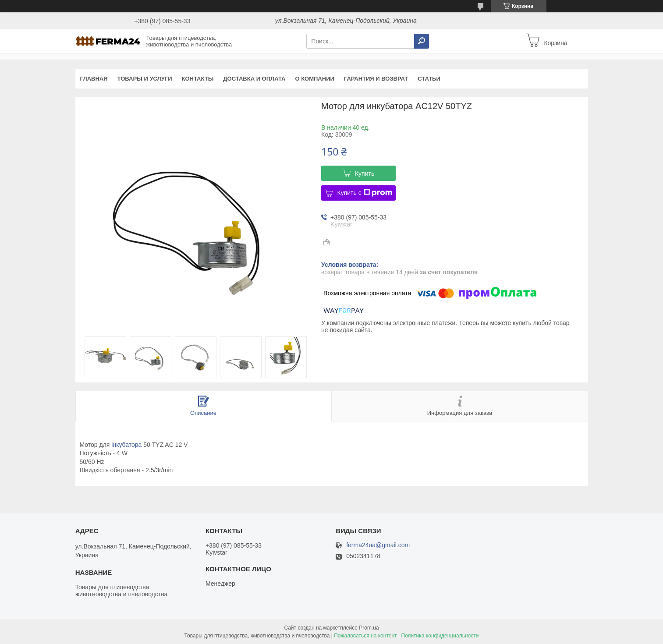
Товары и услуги (145, 79)
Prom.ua (369, 628)
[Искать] (422, 41)
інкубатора (126, 445)
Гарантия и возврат (376, 79)
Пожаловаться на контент (365, 636)
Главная (94, 79)
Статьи (429, 79)
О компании (314, 79)
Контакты (197, 79)
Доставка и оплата (254, 79)
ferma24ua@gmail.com (378, 545)
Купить (365, 173)
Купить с (364, 193)
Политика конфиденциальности (440, 636)
